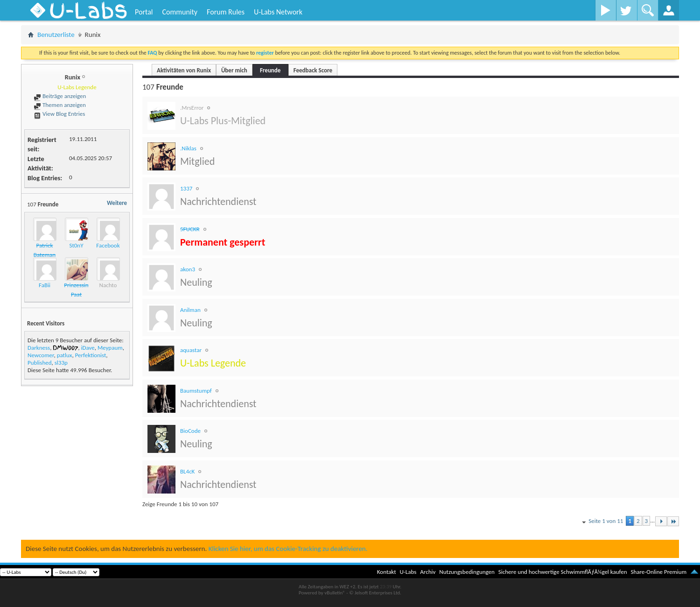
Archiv (428, 572)
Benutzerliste (56, 35)
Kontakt (387, 572)
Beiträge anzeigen (60, 96)
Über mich (234, 70)
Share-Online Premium (658, 572)
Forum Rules (226, 12)
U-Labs (408, 572)
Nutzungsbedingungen (467, 572)
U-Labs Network (278, 12)
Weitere (117, 203)
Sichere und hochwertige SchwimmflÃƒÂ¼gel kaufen (563, 572)
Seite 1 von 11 (602, 522)
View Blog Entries (59, 114)
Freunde (270, 70)
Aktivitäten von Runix (184, 70)
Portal (144, 12)
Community (180, 12)
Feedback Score (313, 70)
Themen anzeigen (60, 105)
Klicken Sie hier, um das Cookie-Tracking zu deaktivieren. (288, 549)
